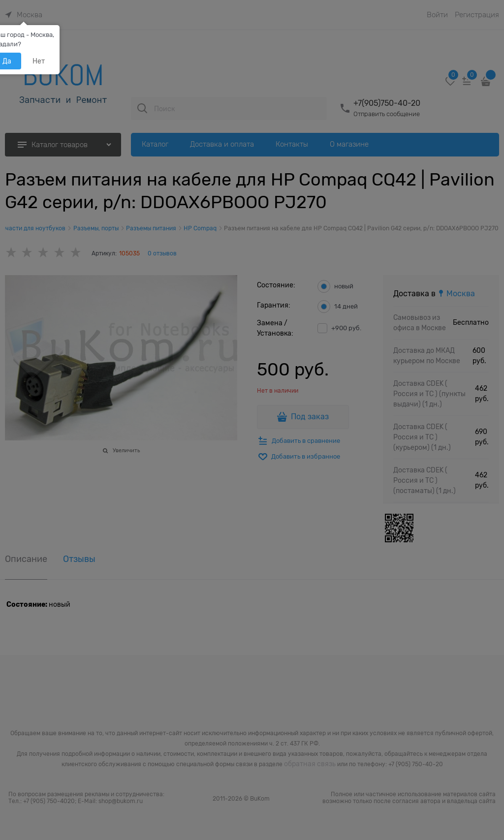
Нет (39, 61)
